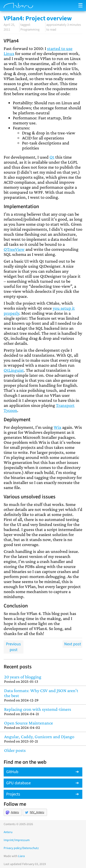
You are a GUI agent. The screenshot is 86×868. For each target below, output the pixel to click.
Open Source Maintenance (43, 725)
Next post (73, 644)
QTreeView (14, 249)
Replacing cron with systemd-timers (43, 711)
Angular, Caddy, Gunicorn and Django (43, 739)
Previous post (13, 647)
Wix (57, 427)
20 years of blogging (43, 679)
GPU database (18, 783)
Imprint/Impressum (17, 840)
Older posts (15, 750)
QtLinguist (14, 370)
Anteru (15, 812)
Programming (30, 30)
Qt (52, 157)
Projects (13, 794)
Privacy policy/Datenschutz (21, 848)
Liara (21, 856)
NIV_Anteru (37, 812)
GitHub (12, 772)
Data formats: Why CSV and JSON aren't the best (43, 695)
